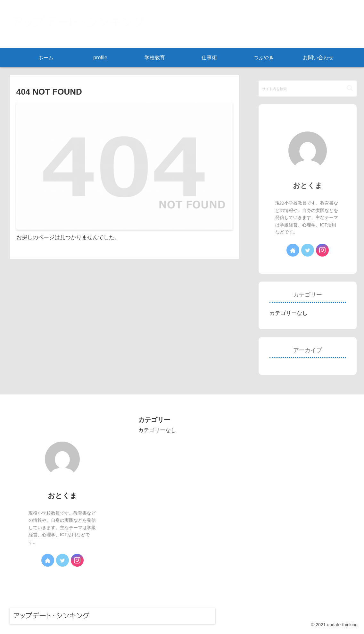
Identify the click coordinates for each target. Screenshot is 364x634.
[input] (308, 89)
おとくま (308, 186)
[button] (350, 88)
